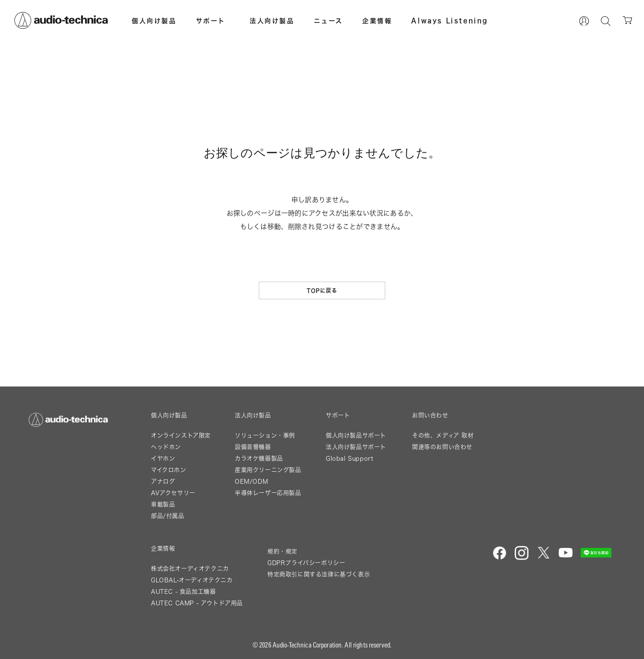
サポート (211, 21)
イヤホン (163, 459)
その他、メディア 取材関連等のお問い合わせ (443, 441)
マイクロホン (169, 470)
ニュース (328, 21)
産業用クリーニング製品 (268, 470)
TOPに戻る (322, 290)
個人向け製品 (154, 21)
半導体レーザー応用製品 (268, 493)
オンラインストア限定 (181, 436)
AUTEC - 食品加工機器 (183, 592)
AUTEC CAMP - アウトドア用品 (197, 603)
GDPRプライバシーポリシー (306, 563)
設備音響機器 (253, 447)
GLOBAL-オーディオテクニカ (192, 580)
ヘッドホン (166, 447)
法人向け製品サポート (356, 447)
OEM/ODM (251, 482)
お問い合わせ (430, 416)
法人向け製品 (272, 21)
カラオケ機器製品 (259, 459)
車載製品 (163, 505)
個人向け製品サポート (356, 436)
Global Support (350, 459)
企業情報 (377, 21)
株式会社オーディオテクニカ (190, 569)
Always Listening (450, 21)
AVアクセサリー (173, 493)
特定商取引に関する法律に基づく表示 (319, 574)
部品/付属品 (168, 516)
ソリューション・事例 (265, 436)
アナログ (163, 482)
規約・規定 (282, 551)
